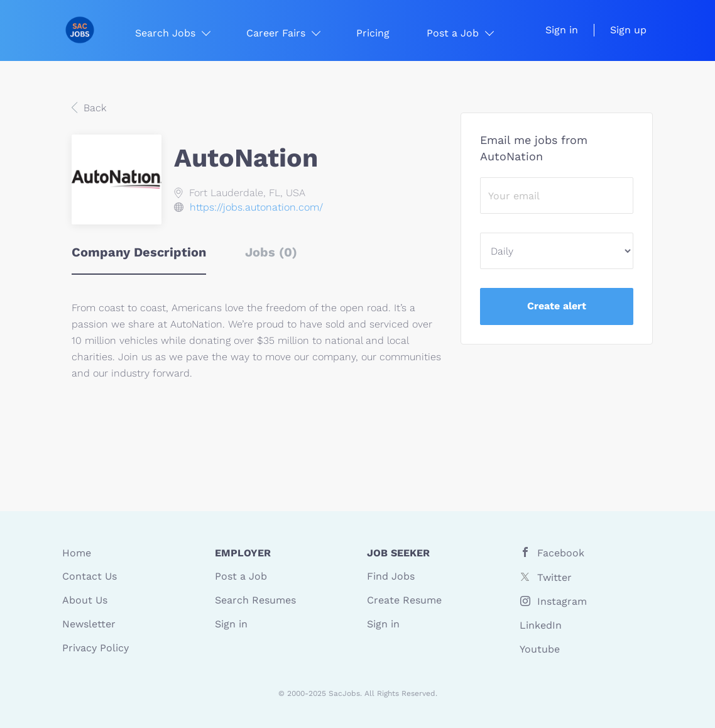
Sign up (628, 30)
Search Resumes (255, 600)
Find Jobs (391, 576)
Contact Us (90, 576)
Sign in (562, 30)
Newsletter (89, 624)
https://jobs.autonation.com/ (256, 207)
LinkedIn (541, 625)
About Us (85, 600)
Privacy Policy (96, 648)
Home (77, 553)
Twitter (554, 577)
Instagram (562, 601)
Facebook (561, 553)
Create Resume (404, 600)
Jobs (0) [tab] (271, 252)
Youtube (540, 649)
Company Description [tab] (139, 252)
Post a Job (241, 576)
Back (93, 108)
